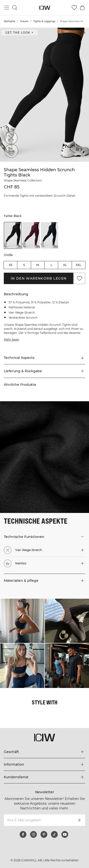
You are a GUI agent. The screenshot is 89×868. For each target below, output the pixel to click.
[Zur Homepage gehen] (44, 8)
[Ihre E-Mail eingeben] (38, 820)
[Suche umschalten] (15, 8)
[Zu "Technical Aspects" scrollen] (44, 358)
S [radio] (24, 265)
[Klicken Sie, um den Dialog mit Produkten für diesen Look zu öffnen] (22, 621)
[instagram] (33, 834)
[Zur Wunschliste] (74, 8)
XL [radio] (65, 265)
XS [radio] (11, 265)
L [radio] (51, 265)
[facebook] (23, 834)
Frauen (24, 21)
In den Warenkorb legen (39, 278)
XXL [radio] (78, 265)
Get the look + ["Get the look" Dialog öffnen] (19, 33)
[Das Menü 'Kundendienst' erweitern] (44, 777)
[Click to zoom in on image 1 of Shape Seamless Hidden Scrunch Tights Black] (44, 95)
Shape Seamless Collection (23, 180)
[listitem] (13, 235)
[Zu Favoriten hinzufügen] (80, 278)
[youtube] (65, 834)
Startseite (9, 21)
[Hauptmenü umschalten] (7, 8)
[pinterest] (44, 834)
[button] (44, 371)
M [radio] (38, 265)
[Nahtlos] (10, 152)
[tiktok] (54, 834)
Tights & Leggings (44, 21)
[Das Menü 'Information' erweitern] (44, 764)
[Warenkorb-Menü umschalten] (82, 8)
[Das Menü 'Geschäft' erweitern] (44, 752)
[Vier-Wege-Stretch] (10, 139)
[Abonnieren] (79, 820)
